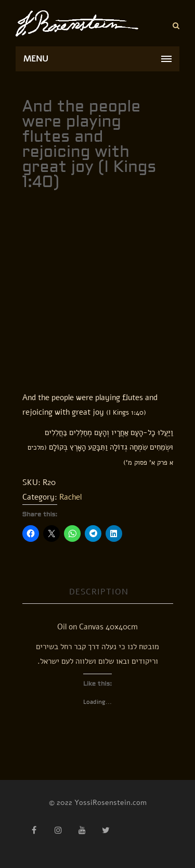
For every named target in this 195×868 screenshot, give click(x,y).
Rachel (70, 497)
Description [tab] (99, 592)
